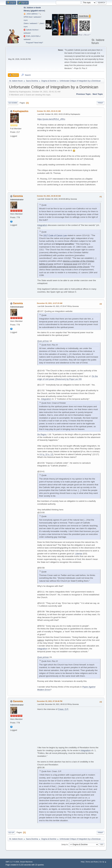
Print (101, 103)
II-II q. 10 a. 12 (46, 454)
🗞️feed (41, 23)
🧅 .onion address (30, 14)
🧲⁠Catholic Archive (31, 30)
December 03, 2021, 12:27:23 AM (50, 303)
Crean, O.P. (63, 709)
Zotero (26, 23)
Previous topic (84, 94)
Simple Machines (26, 862)
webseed (37, 17)
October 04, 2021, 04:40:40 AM (49, 196)
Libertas (79, 554)
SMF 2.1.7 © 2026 (12, 862)
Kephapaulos (21, 111)
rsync (26, 20)
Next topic (98, 94)
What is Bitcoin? (84, 35)
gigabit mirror (38, 11)
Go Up (11, 833)
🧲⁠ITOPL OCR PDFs (32, 36)
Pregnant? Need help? (35, 43)
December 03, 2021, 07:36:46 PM (50, 701)
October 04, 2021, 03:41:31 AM (49, 111)
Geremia (18, 196)
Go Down (13, 103)
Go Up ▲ (103, 862)
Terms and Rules (92, 862)
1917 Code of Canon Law (55, 235)
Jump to (64, 844)
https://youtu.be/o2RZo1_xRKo (51, 119)
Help (82, 862)
